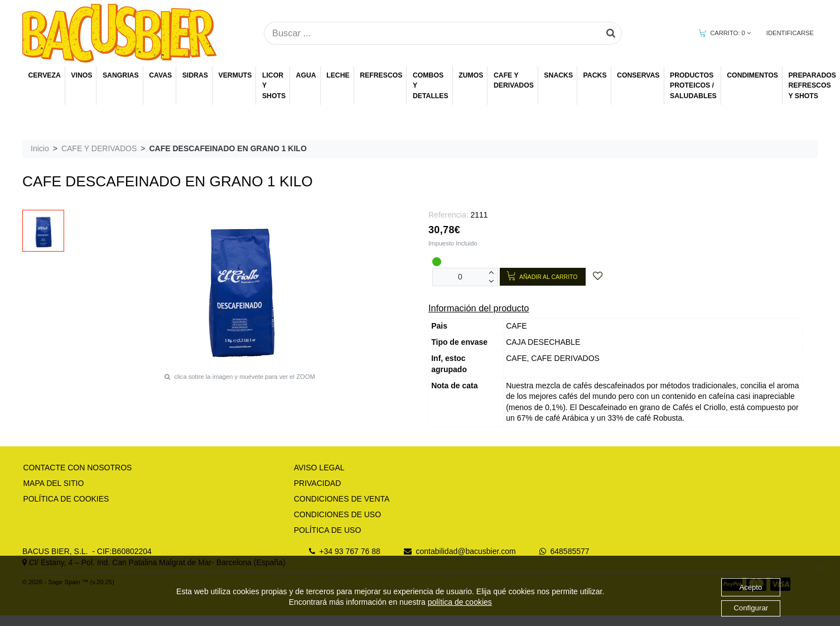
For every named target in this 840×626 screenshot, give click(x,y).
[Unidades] (460, 277)
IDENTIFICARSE (790, 33)
